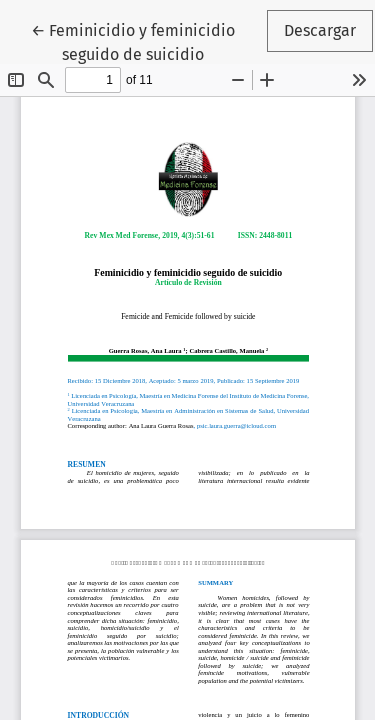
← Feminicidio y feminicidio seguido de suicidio (147, 41)
